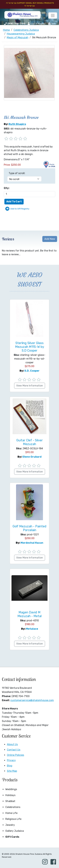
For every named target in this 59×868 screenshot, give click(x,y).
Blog (10, 766)
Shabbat (10, 801)
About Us (12, 744)
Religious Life (13, 819)
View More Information (30, 386)
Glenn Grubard (32, 457)
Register (42, 24)
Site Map (12, 771)
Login (32, 24)
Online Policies (15, 755)
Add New (50, 239)
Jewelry (10, 825)
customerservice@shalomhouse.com (32, 700)
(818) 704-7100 (16, 24)
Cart (52, 24)
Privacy (11, 760)
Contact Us (14, 750)
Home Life (11, 813)
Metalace (32, 629)
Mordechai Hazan (32, 543)
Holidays (10, 795)
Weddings (11, 789)
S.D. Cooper (32, 371)
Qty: (7, 188)
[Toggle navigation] (53, 15)
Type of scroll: (17, 173)
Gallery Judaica (15, 831)
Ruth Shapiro (17, 124)
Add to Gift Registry (20, 209)
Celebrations (13, 807)
